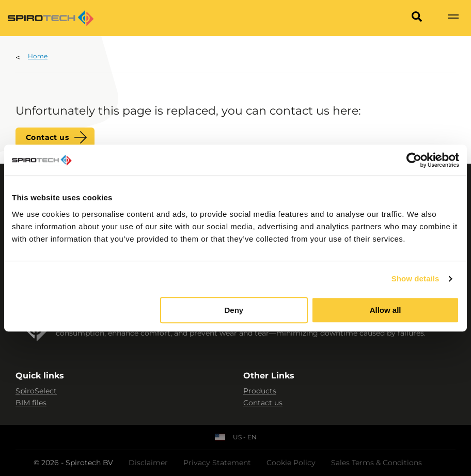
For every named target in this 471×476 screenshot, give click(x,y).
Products (260, 391)
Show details (415, 279)
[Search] (417, 18)
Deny (234, 310)
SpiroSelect (36, 391)
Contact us (47, 137)
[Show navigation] (453, 18)
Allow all (386, 310)
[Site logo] (51, 18)
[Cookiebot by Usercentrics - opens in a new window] (414, 160)
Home (38, 56)
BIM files (31, 403)
